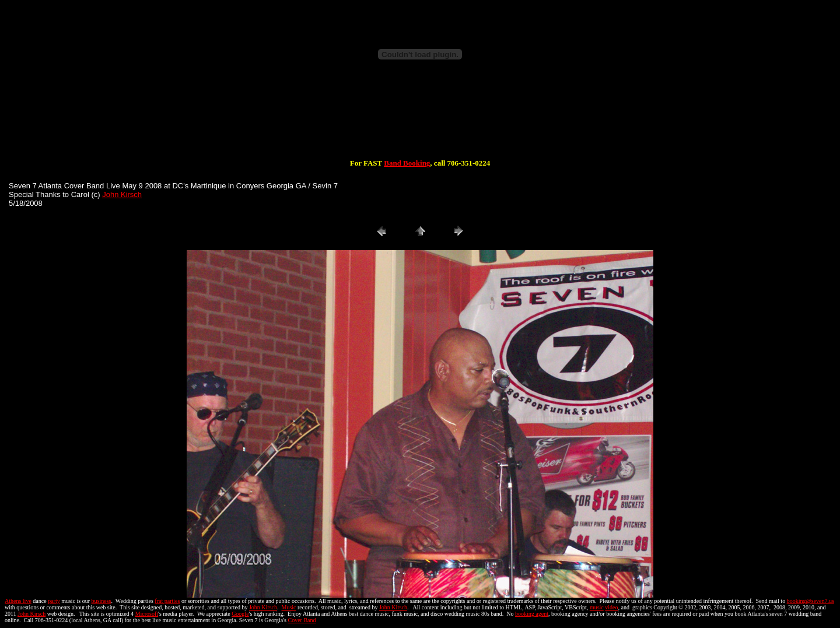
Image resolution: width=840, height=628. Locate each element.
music (597, 607)
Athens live (18, 601)
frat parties (167, 601)
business (101, 601)
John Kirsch (122, 194)
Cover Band (302, 620)
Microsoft (147, 614)
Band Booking (407, 163)
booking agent (532, 614)
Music (288, 607)
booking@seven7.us (811, 601)
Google (240, 614)
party (54, 601)
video (611, 607)
